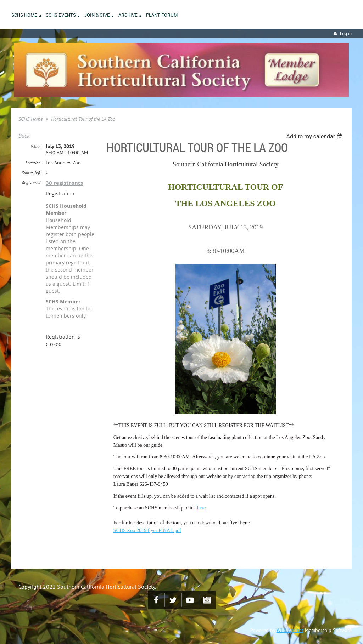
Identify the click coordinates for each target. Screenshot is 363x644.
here (201, 508)
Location (33, 163)
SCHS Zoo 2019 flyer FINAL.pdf (147, 531)
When (36, 146)
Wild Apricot (290, 630)
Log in (346, 33)
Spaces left (31, 173)
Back (24, 136)
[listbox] (315, 136)
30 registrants (64, 183)
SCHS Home (30, 119)
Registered (31, 183)
